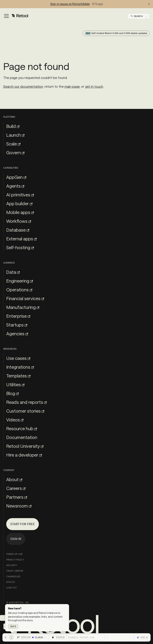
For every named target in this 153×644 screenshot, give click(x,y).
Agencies (17, 333)
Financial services (25, 298)
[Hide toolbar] (9, 637)
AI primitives (20, 195)
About (14, 479)
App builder (19, 203)
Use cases (18, 358)
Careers (16, 488)
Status (11, 582)
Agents (15, 186)
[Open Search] (140, 16)
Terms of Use (14, 554)
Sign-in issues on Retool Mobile (70, 4)
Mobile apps (20, 212)
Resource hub (22, 428)
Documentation (22, 437)
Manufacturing (23, 307)
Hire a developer (24, 455)
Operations (19, 290)
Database (18, 230)
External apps (21, 239)
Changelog (13, 576)
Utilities (15, 384)
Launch (15, 135)
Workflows (19, 221)
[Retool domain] (86, 637)
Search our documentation (23, 86)
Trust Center (15, 571)
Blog (12, 393)
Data (13, 272)
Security (12, 565)
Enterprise (18, 316)
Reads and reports (26, 402)
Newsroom (19, 506)
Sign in (16, 539)
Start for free (23, 524)
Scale (13, 144)
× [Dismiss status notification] (149, 4)
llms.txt (12, 588)
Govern (15, 152)
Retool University (25, 446)
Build (13, 126)
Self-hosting (20, 247)
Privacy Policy (15, 560)
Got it (13, 626)
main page (72, 86)
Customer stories (25, 411)
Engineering (20, 281)
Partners (17, 497)
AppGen (16, 177)
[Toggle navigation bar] (16, 16)
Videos (15, 420)
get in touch (94, 86)
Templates (18, 376)
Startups (17, 325)
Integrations (20, 367)
